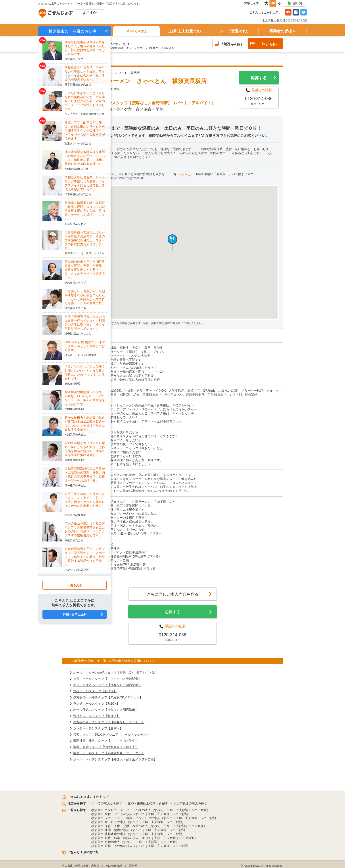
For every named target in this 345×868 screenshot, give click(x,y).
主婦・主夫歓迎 (177, 810)
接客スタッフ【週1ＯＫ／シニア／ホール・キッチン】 (111, 735)
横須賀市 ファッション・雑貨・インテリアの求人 (126, 818)
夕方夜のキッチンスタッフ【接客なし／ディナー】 (109, 722)
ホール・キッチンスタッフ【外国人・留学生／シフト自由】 (115, 759)
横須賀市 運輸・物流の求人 (110, 830)
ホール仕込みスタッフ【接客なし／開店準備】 (106, 710)
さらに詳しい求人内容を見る (172, 594)
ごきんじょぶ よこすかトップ (85, 797)
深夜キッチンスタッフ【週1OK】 (96, 716)
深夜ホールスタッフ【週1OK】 (95, 691)
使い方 (295, 3)
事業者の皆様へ (283, 31)
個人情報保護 (114, 866)
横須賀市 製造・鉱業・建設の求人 (115, 838)
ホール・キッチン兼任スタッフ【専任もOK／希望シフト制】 (116, 673)
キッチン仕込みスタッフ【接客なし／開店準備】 (107, 685)
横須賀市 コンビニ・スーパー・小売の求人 (121, 810)
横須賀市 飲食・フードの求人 (112, 814)
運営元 (133, 866)
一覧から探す (74, 810)
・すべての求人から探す (105, 803)
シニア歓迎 (234, 31)
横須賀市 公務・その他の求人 (112, 846)
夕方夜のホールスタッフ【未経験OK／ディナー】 (108, 697)
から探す (233, 44)
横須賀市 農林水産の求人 (109, 834)
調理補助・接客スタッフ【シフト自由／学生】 (106, 741)
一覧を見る (75, 585)
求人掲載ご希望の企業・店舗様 (80, 866)
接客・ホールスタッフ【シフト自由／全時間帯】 (107, 679)
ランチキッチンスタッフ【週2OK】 (98, 728)
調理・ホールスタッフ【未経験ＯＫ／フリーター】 (109, 753)
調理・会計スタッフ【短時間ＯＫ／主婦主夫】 (106, 747)
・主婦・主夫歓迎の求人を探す (146, 803)
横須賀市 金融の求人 (106, 842)
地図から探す (74, 803)
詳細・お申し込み (75, 614)
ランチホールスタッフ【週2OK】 (96, 704)
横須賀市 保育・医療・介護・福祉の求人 (120, 826)
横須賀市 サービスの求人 (109, 822)
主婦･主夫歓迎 (185, 31)
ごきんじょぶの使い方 (80, 852)
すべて (137, 31)
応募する (259, 78)
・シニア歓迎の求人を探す (189, 803)
